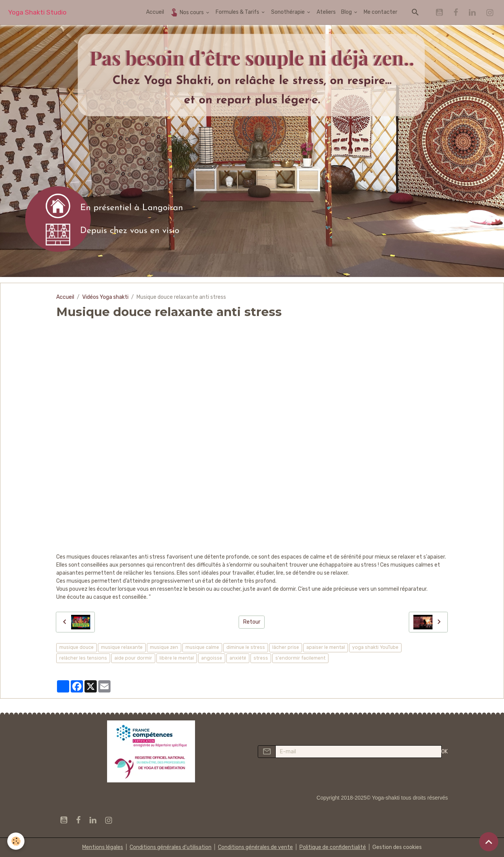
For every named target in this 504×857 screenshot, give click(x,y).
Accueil (155, 12)
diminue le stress (246, 647)
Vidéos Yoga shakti (105, 297)
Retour (252, 622)
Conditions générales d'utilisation (171, 847)
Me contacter (380, 12)
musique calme (202, 647)
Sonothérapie (289, 12)
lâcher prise (286, 647)
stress (261, 658)
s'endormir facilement (300, 658)
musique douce (76, 647)
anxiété (238, 658)
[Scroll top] (489, 842)
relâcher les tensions (83, 658)
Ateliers (326, 12)
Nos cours (187, 12)
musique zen (164, 647)
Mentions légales (103, 847)
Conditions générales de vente (255, 847)
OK (445, 752)
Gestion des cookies (397, 847)
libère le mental (177, 658)
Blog (347, 12)
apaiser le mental (326, 647)
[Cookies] (16, 841)
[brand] (37, 12)
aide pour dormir (133, 658)
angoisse (212, 658)
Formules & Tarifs (238, 12)
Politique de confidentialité (333, 847)
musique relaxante (122, 647)
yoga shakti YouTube (375, 647)
